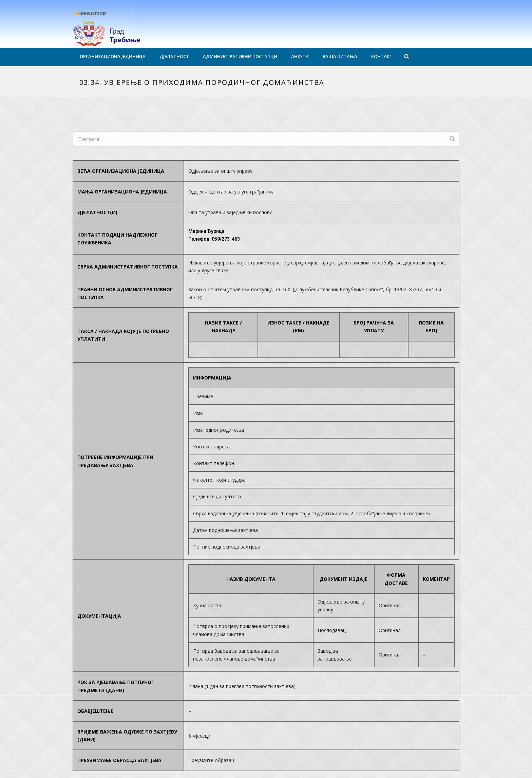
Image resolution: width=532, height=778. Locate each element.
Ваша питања (340, 56)
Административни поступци (240, 56)
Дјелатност (174, 56)
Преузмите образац (211, 760)
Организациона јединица (113, 56)
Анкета (300, 56)
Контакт (382, 56)
